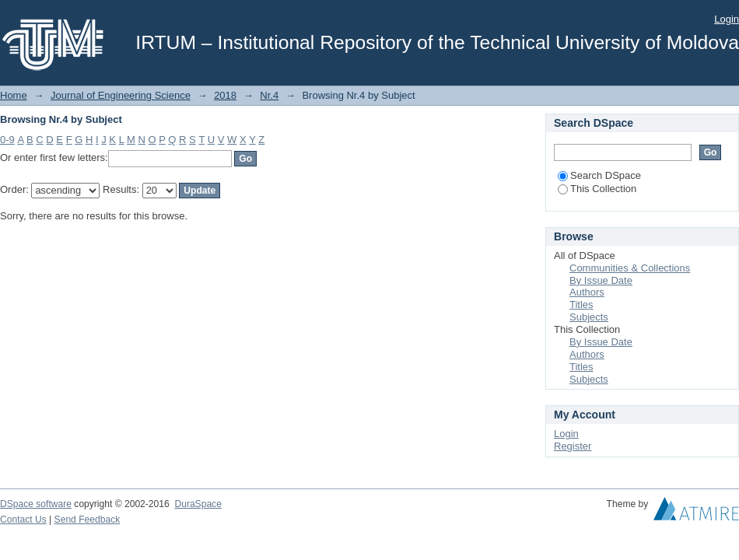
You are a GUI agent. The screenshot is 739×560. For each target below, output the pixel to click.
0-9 (7, 140)
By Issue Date (601, 280)
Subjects (589, 317)
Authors (587, 292)
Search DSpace (599, 175)
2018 (225, 95)
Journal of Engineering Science (121, 95)
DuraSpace (198, 504)
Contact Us (23, 520)
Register (573, 446)
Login (727, 19)
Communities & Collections (630, 268)
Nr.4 (269, 95)
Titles (581, 304)
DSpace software (36, 504)
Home (14, 95)
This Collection (597, 189)
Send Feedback (88, 520)
